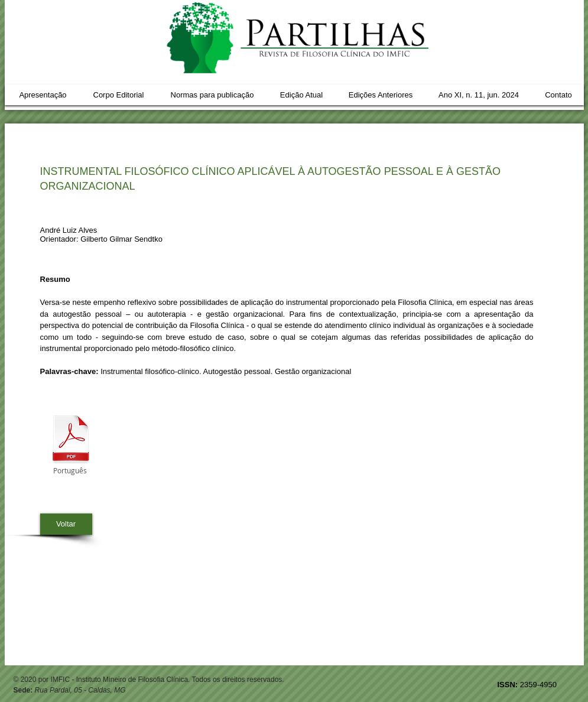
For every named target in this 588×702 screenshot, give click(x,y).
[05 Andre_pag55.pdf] (71, 441)
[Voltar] (66, 524)
